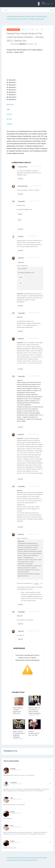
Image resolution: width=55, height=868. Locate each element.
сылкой (36, 584)
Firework (21, 236)
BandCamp (10, 104)
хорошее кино (30, 17)
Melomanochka (23, 186)
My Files (9, 119)
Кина (12, 798)
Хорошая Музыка (13, 30)
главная (9, 17)
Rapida (20, 214)
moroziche (13, 782)
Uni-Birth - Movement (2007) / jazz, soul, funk (34, 733)
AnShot (12, 812)
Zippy (8, 109)
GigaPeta (9, 124)
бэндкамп (21, 262)
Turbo (20, 220)
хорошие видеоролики (36, 19)
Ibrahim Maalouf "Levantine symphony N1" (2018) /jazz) (18, 711)
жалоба (20, 179)
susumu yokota (23, 167)
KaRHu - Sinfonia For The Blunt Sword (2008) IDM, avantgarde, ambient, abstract (19, 735)
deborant (21, 258)
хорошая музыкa (19, 17)
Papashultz (23, 44)
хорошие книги (41, 17)
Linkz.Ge (9, 114)
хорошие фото (23, 19)
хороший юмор (12, 19)
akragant (13, 769)
